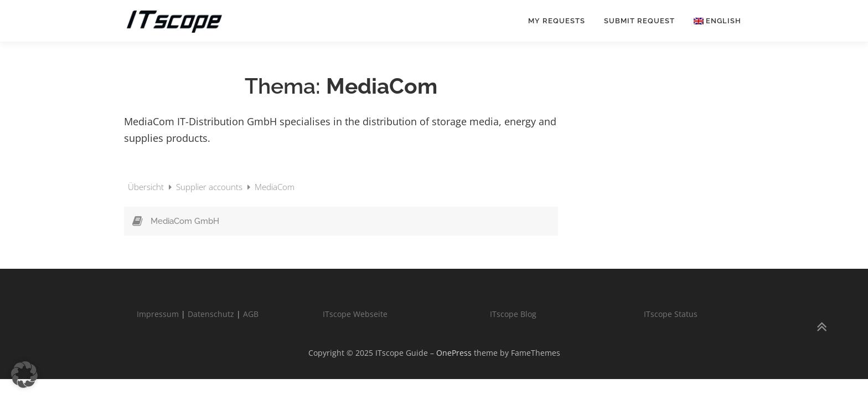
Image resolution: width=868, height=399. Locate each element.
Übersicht (147, 187)
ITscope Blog (513, 314)
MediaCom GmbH (185, 221)
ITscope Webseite (355, 314)
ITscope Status (671, 314)
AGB (251, 314)
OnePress (454, 353)
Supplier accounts (210, 187)
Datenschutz (211, 314)
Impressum (158, 314)
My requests (557, 21)
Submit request (639, 21)
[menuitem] (713, 21)
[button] (24, 375)
